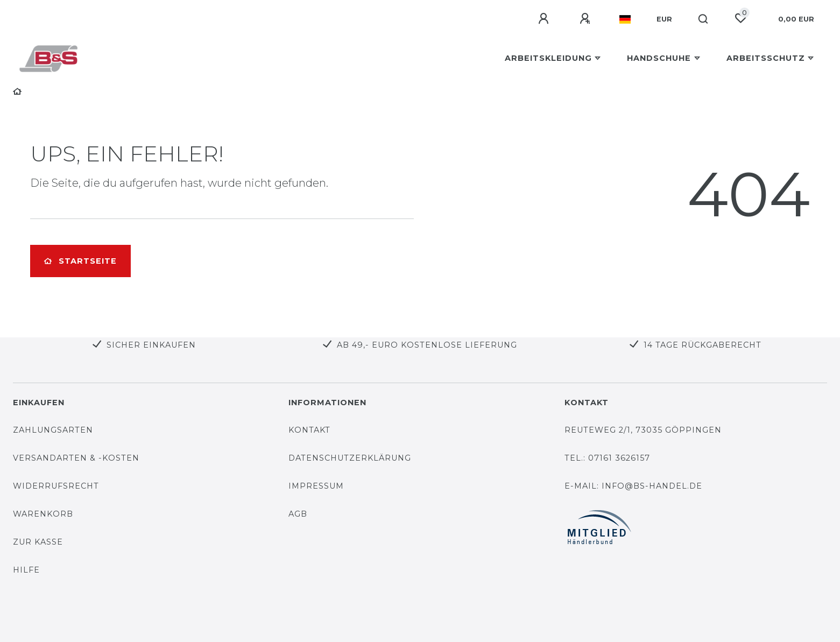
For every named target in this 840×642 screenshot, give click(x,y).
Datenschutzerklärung (350, 458)
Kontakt (309, 430)
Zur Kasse (38, 542)
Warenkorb (43, 514)
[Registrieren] (587, 19)
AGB (298, 514)
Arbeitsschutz (766, 58)
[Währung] (664, 19)
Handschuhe (659, 58)
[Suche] (704, 19)
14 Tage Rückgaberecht (703, 345)
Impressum (316, 486)
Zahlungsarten (53, 430)
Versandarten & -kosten (76, 458)
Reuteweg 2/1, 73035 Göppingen (643, 430)
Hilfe (26, 570)
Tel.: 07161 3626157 (607, 458)
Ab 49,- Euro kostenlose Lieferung (427, 345)
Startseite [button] (80, 261)
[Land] (625, 19)
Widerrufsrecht (56, 486)
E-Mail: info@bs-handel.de (633, 486)
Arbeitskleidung (548, 58)
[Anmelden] (545, 19)
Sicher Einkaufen (151, 345)
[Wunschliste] (740, 18)
